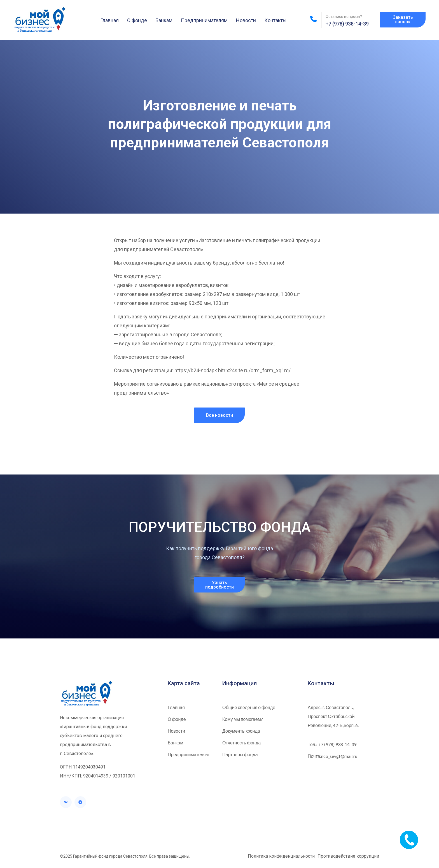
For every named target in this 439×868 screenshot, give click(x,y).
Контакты (275, 20)
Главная (109, 20)
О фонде (137, 20)
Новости (246, 20)
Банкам (164, 20)
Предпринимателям (204, 20)
